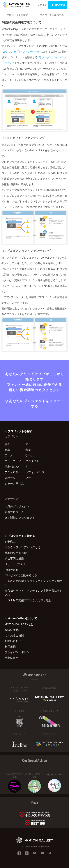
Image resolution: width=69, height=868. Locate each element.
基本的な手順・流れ (16, 553)
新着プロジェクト (16, 512)
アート (30, 444)
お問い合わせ (13, 641)
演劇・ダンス (12, 467)
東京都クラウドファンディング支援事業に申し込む (34, 593)
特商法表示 (11, 658)
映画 (7, 444)
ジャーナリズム (14, 483)
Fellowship (11, 570)
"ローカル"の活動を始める (21, 575)
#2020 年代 (12, 630)
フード (30, 478)
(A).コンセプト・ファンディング (22, 52)
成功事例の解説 (14, 558)
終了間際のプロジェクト (20, 518)
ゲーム (30, 455)
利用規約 (10, 647)
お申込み (10, 542)
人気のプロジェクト (17, 506)
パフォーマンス (35, 472)
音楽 (28, 450)
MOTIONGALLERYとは (19, 624)
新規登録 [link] (58, 5)
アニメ (9, 455)
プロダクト (32, 461)
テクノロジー (13, 472)
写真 (7, 450)
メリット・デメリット (18, 564)
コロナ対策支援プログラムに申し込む (28, 600)
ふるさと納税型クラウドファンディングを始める (34, 583)
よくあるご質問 (14, 635)
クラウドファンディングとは (23, 547)
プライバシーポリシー (18, 652)
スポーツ (10, 478)
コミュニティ (13, 461)
